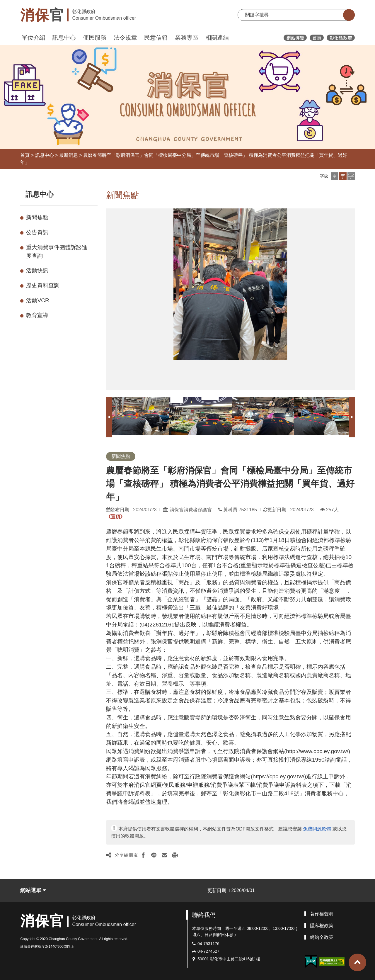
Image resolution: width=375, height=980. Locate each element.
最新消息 (69, 155)
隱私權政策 (322, 926)
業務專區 (187, 38)
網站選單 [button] (33, 890)
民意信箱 (156, 38)
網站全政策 (322, 937)
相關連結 (217, 38)
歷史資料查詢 (43, 285)
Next (352, 417)
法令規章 (125, 38)
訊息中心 (64, 38)
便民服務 (95, 38)
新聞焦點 (37, 217)
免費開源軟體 (317, 829)
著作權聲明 (322, 914)
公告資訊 (37, 232)
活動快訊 (37, 270)
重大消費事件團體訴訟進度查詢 (57, 252)
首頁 (25, 155)
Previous (109, 417)
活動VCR (38, 300)
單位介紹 (33, 38)
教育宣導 (37, 315)
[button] (335, 176)
